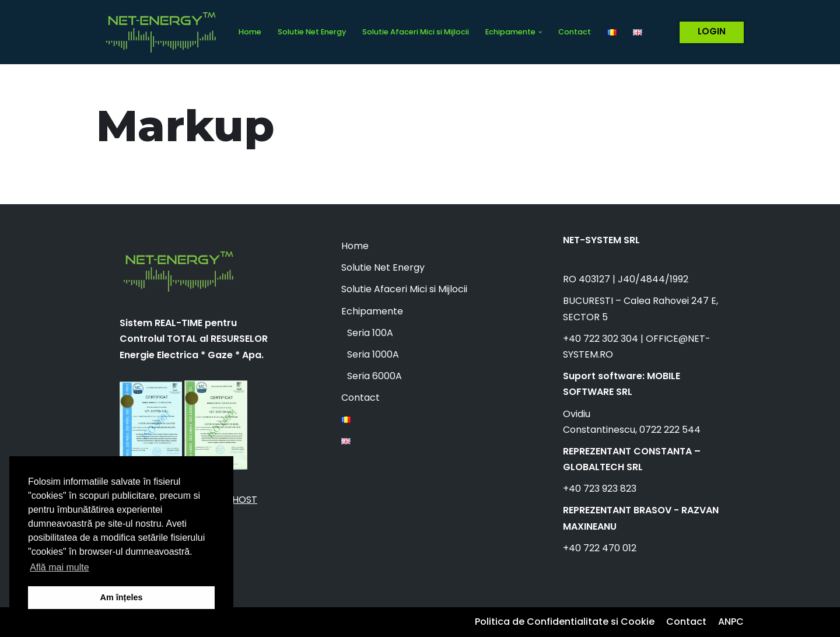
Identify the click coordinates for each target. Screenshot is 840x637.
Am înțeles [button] (122, 597)
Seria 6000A (374, 376)
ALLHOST (237, 500)
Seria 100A (370, 333)
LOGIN (712, 31)
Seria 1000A (373, 354)
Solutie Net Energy (312, 32)
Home (250, 32)
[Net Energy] (157, 32)
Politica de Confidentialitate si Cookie (565, 622)
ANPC (731, 622)
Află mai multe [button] (59, 567)
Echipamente (372, 311)
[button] (540, 32)
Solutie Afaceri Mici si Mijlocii (416, 32)
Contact (575, 32)
